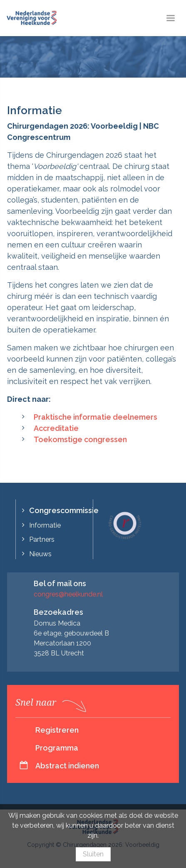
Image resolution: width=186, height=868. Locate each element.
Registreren (57, 730)
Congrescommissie (64, 510)
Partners (42, 539)
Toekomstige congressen (80, 439)
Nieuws (40, 554)
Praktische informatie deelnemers (95, 417)
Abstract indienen (67, 766)
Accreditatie (56, 428)
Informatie (45, 525)
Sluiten (93, 854)
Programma (57, 748)
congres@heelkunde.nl (68, 594)
